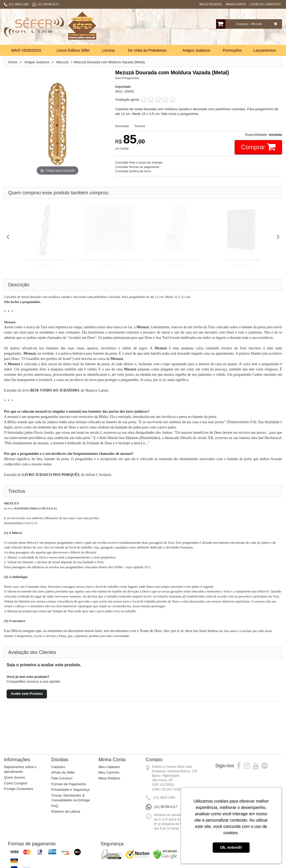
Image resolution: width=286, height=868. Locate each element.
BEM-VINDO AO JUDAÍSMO (54, 390)
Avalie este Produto (27, 694)
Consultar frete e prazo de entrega (139, 162)
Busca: (111, 27)
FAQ (55, 806)
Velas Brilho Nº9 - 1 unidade (176, 260)
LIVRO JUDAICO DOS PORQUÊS (51, 475)
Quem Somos (14, 777)
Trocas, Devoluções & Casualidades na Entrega (70, 798)
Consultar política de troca (133, 171)
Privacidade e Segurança (70, 790)
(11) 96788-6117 (166, 807)
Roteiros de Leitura (66, 811)
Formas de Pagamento (69, 784)
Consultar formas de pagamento (137, 167)
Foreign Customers (19, 789)
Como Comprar (16, 783)
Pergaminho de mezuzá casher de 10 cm (112, 260)
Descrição (122, 126)
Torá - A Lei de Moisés (241, 260)
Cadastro (58, 767)
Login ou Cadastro (265, 4)
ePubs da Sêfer (63, 772)
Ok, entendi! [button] (231, 847)
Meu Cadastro (109, 767)
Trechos (140, 126)
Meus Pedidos (211, 4)
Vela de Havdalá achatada (45, 260)
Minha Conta (236, 4)
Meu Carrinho (109, 772)
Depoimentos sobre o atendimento (20, 769)
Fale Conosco (62, 778)
